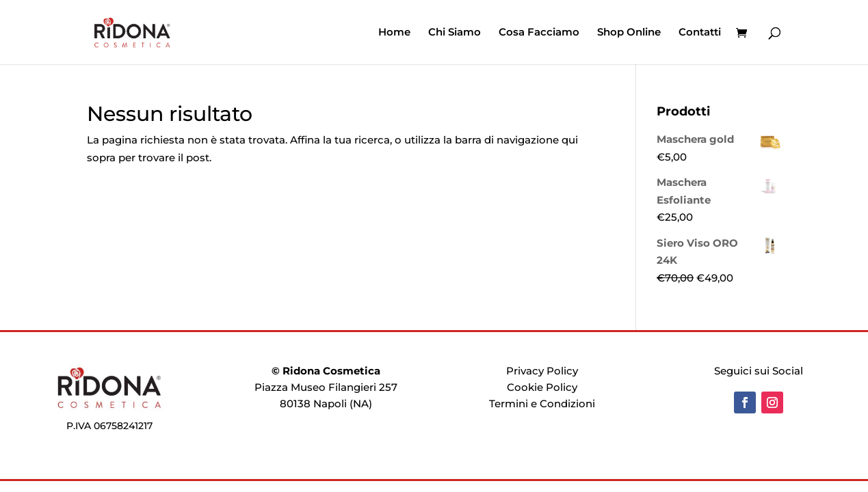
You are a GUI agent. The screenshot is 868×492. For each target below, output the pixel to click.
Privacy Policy (542, 371)
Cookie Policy (542, 387)
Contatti (700, 33)
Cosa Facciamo (539, 33)
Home (394, 33)
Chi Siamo (455, 33)
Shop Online (629, 33)
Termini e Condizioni (542, 404)
